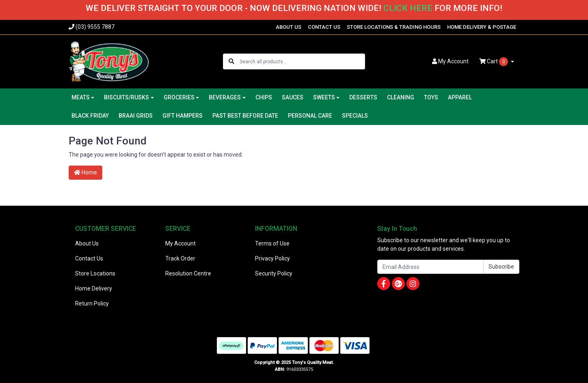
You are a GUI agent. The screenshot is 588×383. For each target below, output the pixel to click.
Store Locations (95, 273)
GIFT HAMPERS (183, 116)
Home (85, 172)
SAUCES (293, 97)
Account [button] (450, 61)
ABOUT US (289, 27)
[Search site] (231, 61)
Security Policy (274, 273)
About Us (87, 243)
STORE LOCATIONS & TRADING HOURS (394, 27)
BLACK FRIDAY (90, 116)
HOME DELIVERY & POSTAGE (482, 27)
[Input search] (302, 61)
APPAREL (460, 97)
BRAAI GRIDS (136, 116)
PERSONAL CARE (310, 116)
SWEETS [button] (324, 97)
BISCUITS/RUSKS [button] (126, 97)
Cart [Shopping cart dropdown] (494, 62)
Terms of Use (272, 243)
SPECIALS (355, 116)
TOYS (431, 97)
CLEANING (401, 97)
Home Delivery (94, 288)
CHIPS (264, 97)
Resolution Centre (188, 273)
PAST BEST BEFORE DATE (245, 116)
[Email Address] (430, 267)
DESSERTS (363, 97)
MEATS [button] (81, 97)
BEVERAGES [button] (225, 97)
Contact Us (89, 258)
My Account (181, 243)
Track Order (180, 258)
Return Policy (92, 303)
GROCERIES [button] (179, 97)
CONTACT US (324, 27)
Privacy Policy (272, 258)
